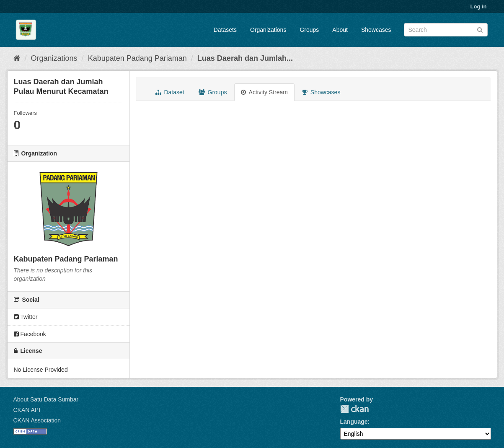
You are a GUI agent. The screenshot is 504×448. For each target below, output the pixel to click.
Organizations (268, 30)
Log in (479, 6)
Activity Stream (264, 92)
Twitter (26, 317)
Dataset (170, 92)
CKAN (354, 409)
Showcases (376, 30)
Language (354, 422)
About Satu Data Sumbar (46, 399)
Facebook (30, 334)
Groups (309, 30)
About (340, 30)
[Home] (17, 58)
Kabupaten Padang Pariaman (137, 58)
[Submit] (480, 29)
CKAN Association (37, 420)
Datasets (225, 30)
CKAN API (27, 410)
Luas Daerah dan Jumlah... (245, 58)
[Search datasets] (446, 30)
